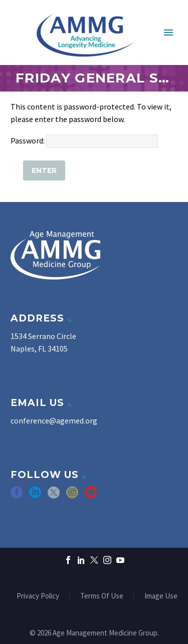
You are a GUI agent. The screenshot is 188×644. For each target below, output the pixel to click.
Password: (84, 140)
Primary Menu (168, 32)
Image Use (161, 596)
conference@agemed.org (54, 420)
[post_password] (102, 141)
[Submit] (44, 170)
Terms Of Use (102, 596)
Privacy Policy (38, 596)
